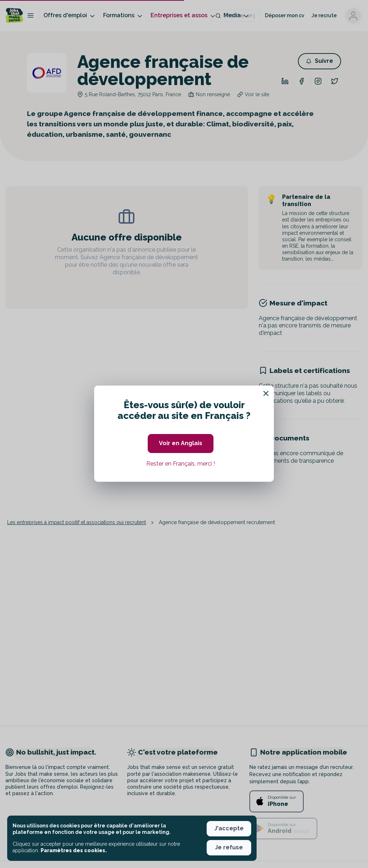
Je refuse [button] (229, 847)
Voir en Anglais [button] (181, 443)
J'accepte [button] (229, 828)
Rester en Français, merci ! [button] (181, 464)
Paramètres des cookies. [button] (74, 850)
